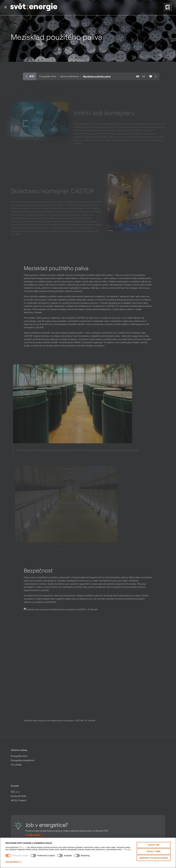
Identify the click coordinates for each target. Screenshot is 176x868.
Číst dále (127, 850)
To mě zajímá (35, 835)
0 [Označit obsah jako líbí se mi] (152, 76)
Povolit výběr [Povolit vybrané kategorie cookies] (154, 851)
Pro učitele (16, 765)
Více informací (14, 862)
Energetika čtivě (48, 76)
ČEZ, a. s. (23, 847)
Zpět (30, 76)
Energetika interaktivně (23, 760)
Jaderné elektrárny (70, 76)
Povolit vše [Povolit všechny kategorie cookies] (154, 845)
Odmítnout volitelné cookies (154, 858)
